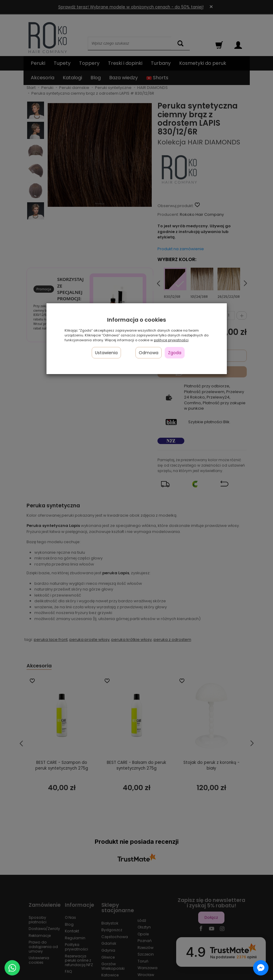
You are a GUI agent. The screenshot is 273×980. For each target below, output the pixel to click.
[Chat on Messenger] (261, 968)
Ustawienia (106, 353)
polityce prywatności (171, 340)
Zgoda (175, 353)
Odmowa (149, 353)
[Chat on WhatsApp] (12, 968)
